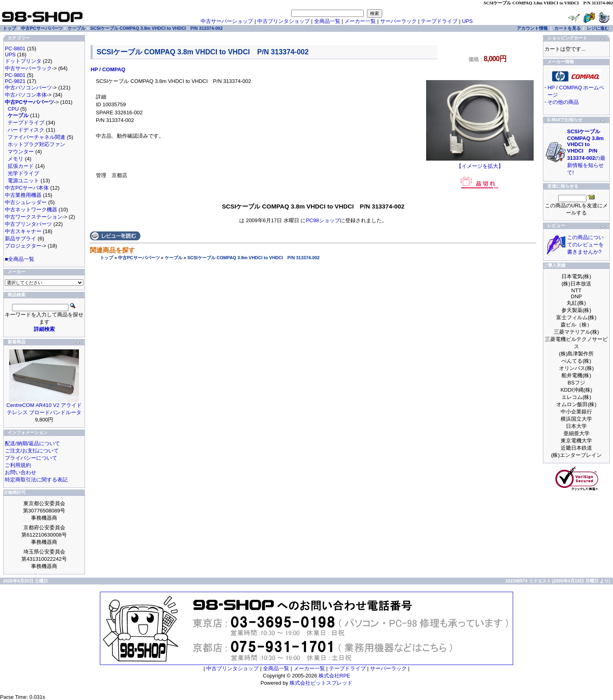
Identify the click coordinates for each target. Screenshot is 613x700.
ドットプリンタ (23, 61)
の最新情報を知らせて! (586, 152)
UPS (467, 21)
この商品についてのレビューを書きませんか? (585, 245)
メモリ (16, 159)
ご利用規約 (18, 465)
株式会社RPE (334, 676)
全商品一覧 (327, 21)
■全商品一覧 (20, 259)
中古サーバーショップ (227, 21)
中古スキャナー (23, 231)
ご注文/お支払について (32, 451)
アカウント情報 (532, 28)
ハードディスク (26, 130)
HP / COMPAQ (108, 69)
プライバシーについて (31, 458)
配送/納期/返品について (32, 443)
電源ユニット (23, 181)
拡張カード (21, 166)
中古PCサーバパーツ (139, 258)
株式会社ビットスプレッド (321, 683)
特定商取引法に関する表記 (36, 480)
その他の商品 (563, 102)
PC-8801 (15, 49)
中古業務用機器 (23, 195)
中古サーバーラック (28, 68)
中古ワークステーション (34, 217)
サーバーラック (399, 21)
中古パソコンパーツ (28, 88)
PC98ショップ (323, 220)
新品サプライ (21, 238)
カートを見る (567, 28)
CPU (13, 109)
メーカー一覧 (360, 21)
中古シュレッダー (26, 202)
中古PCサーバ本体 (27, 188)
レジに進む (598, 28)
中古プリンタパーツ (28, 224)
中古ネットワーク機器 (31, 210)
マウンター (21, 152)
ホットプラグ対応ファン (36, 144)
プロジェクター (23, 246)
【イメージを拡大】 (480, 163)
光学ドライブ (23, 173)
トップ (107, 258)
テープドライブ (439, 21)
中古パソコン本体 (26, 95)
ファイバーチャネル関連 (36, 137)
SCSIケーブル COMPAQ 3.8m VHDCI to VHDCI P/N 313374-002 (254, 258)
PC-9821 (15, 81)
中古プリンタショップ (284, 21)
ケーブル (174, 258)
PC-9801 (15, 75)
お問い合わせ (21, 472)
